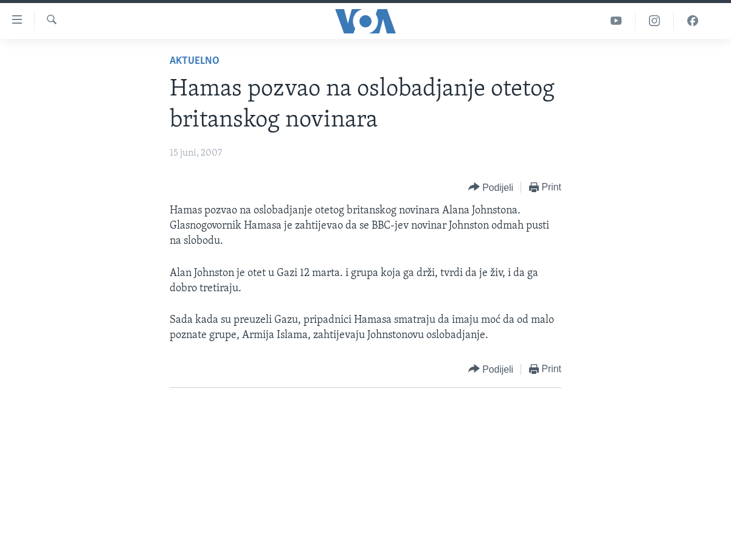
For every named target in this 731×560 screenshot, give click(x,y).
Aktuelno (195, 61)
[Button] (491, 188)
